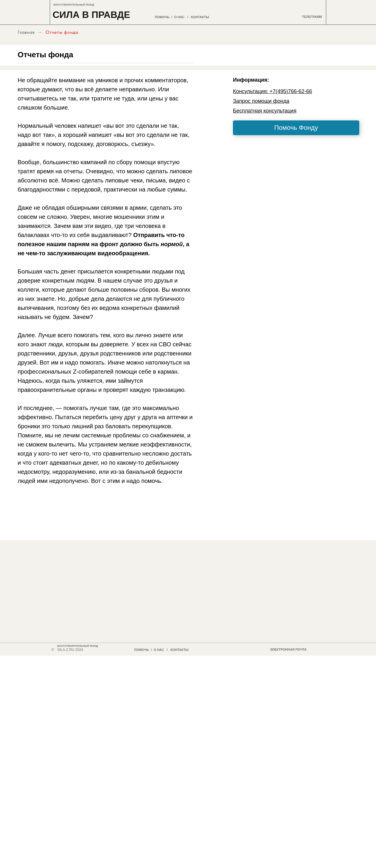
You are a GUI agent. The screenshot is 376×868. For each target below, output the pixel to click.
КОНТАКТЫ (200, 17)
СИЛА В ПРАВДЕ (91, 15)
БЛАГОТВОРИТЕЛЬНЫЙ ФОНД (74, 5)
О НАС (179, 17)
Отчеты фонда (62, 32)
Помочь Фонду (296, 128)
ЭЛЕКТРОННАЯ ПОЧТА (288, 649)
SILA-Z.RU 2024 (70, 650)
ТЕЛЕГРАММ (312, 17)
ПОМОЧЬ (162, 17)
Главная (26, 32)
